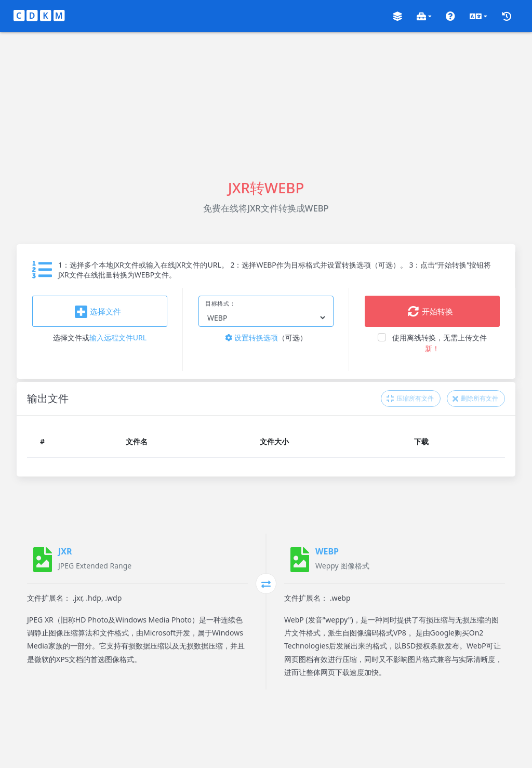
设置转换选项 (251, 337)
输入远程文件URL (118, 337)
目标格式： (220, 303)
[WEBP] (300, 560)
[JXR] (43, 560)
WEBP (327, 551)
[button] (397, 16)
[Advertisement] (266, 105)
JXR (65, 551)
